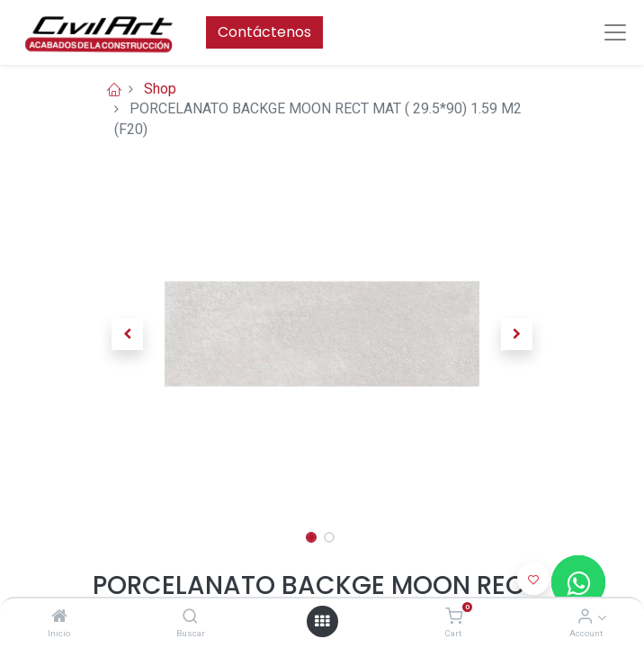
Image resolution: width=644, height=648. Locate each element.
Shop (160, 89)
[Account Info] (585, 617)
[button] (127, 334)
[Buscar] (190, 617)
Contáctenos (264, 32)
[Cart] (454, 617)
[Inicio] (59, 617)
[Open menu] (322, 621)
